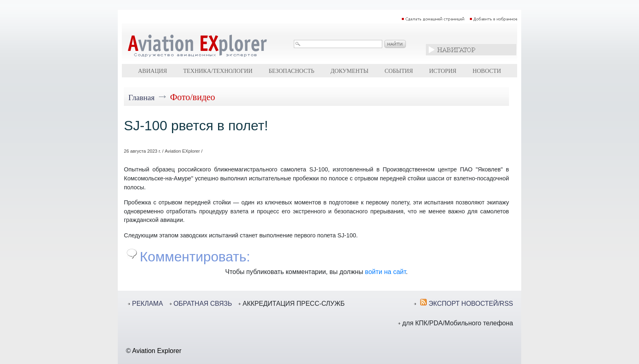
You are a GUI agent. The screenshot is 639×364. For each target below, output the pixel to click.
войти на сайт (386, 272)
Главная (141, 98)
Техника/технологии (218, 71)
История (443, 71)
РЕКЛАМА (148, 304)
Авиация (153, 71)
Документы (349, 71)
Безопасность (291, 71)
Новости (487, 71)
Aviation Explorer (157, 351)
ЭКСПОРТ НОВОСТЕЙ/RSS (471, 304)
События (399, 71)
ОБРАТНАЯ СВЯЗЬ (203, 304)
